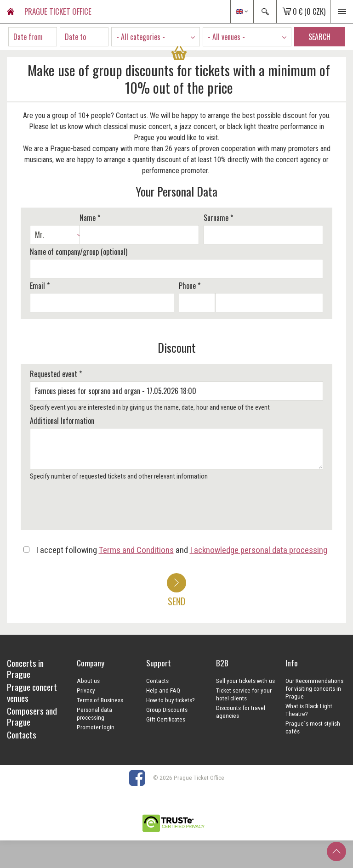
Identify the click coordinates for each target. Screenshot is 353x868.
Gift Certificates (166, 719)
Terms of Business (100, 700)
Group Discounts (167, 710)
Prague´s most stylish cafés (313, 727)
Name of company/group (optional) (79, 252)
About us (88, 681)
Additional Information (62, 421)
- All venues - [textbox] (226, 37)
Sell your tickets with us (245, 681)
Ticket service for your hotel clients (244, 694)
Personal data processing (94, 713)
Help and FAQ (163, 690)
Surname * (218, 218)
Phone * (190, 286)
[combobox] (156, 37)
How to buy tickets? (171, 700)
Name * (90, 218)
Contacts (157, 681)
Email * (40, 286)
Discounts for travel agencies (241, 712)
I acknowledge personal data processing (259, 550)
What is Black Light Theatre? (309, 710)
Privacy (86, 690)
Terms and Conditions (136, 550)
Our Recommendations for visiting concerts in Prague (314, 688)
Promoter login (96, 727)
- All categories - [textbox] (141, 37)
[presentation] (97, 508)
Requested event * (56, 374)
